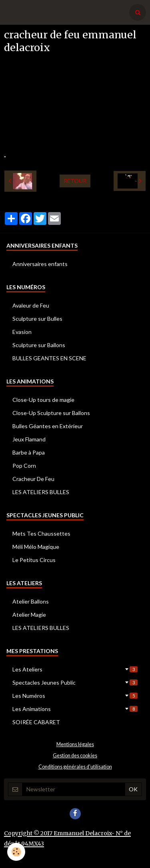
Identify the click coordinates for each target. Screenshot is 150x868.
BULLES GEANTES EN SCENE (49, 358)
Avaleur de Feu (31, 305)
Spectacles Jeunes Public (75, 682)
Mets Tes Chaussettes (41, 533)
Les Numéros (75, 696)
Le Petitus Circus (34, 560)
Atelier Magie (29, 615)
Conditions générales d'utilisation (75, 767)
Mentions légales (75, 744)
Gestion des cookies (75, 756)
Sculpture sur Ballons (39, 345)
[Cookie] (16, 852)
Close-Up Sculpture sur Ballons (51, 413)
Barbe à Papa (29, 452)
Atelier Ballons (31, 601)
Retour (75, 181)
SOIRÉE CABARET (36, 722)
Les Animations (75, 709)
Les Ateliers (75, 669)
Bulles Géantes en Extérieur (48, 426)
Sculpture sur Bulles (37, 319)
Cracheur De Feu (33, 479)
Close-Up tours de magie (43, 400)
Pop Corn (24, 466)
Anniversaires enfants (40, 264)
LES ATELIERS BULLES (41, 492)
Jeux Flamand (29, 439)
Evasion (22, 332)
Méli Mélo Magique (36, 547)
